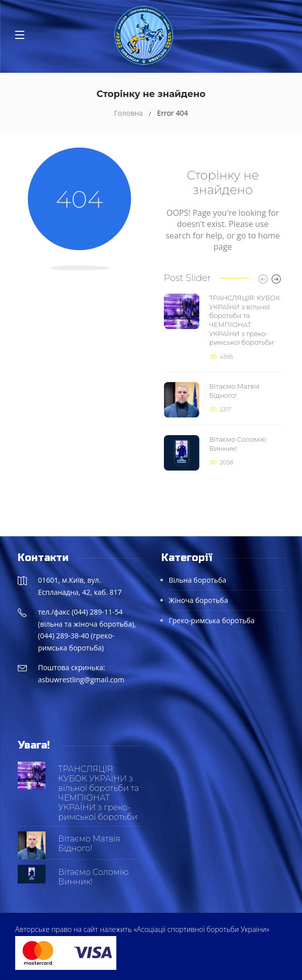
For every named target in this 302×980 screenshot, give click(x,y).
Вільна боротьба (198, 580)
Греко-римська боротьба (212, 620)
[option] (223, 382)
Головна (129, 113)
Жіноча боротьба (199, 600)
